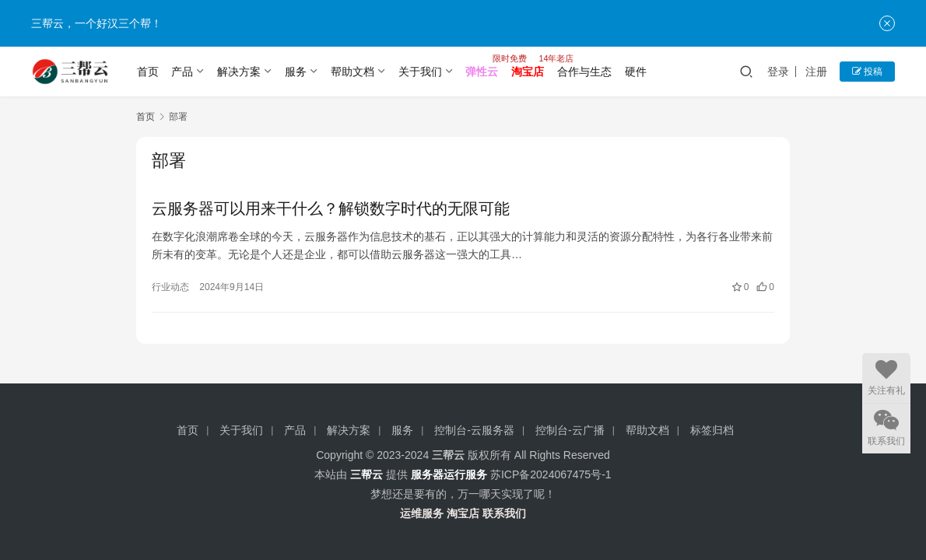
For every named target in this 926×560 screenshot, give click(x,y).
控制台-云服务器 (474, 430)
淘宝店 (463, 513)
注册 (816, 72)
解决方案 (239, 72)
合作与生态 (584, 72)
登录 (778, 72)
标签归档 (712, 430)
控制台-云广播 (570, 430)
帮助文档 (353, 72)
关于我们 (420, 72)
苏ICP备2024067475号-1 (551, 474)
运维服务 (422, 513)
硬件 (636, 72)
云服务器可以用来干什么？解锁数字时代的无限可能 (331, 208)
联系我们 (504, 513)
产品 (182, 72)
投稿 (867, 72)
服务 (296, 72)
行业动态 (170, 287)
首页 (148, 72)
